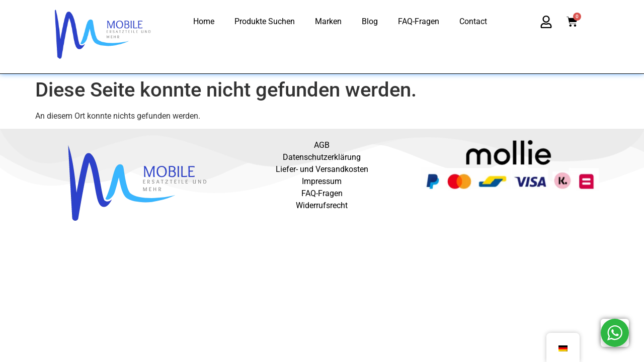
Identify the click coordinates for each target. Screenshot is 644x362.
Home (204, 21)
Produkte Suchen (265, 21)
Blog (370, 21)
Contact (473, 21)
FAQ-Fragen (419, 21)
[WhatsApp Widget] (615, 333)
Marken (328, 21)
